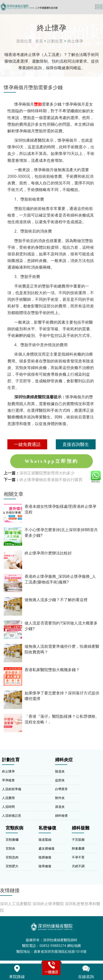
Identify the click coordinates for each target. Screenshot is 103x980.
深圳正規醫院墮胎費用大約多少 (47, 473)
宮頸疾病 (15, 828)
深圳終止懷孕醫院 (48, 904)
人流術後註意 (12, 815)
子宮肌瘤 (78, 840)
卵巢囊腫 (78, 848)
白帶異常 (61, 789)
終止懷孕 (75, 41)
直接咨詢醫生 (76, 444)
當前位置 (24, 41)
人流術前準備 (12, 789)
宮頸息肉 (12, 857)
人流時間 (8, 807)
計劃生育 (55, 41)
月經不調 (78, 866)
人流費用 (8, 798)
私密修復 (47, 828)
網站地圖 (74, 945)
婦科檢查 (61, 815)
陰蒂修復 (45, 866)
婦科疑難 (81, 828)
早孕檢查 (8, 780)
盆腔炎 (60, 780)
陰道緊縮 (45, 840)
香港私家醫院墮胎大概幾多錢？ (52, 670)
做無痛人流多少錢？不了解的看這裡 (56, 600)
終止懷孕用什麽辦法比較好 (48, 553)
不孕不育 (78, 857)
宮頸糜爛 (12, 840)
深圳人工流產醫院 (16, 904)
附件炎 (60, 798)
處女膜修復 (47, 848)
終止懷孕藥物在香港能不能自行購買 (51, 480)
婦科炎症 (64, 760)
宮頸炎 (10, 848)
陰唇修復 (45, 857)
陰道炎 (60, 771)
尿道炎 (60, 807)
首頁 (39, 41)
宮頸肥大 (12, 866)
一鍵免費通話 (27, 444)
